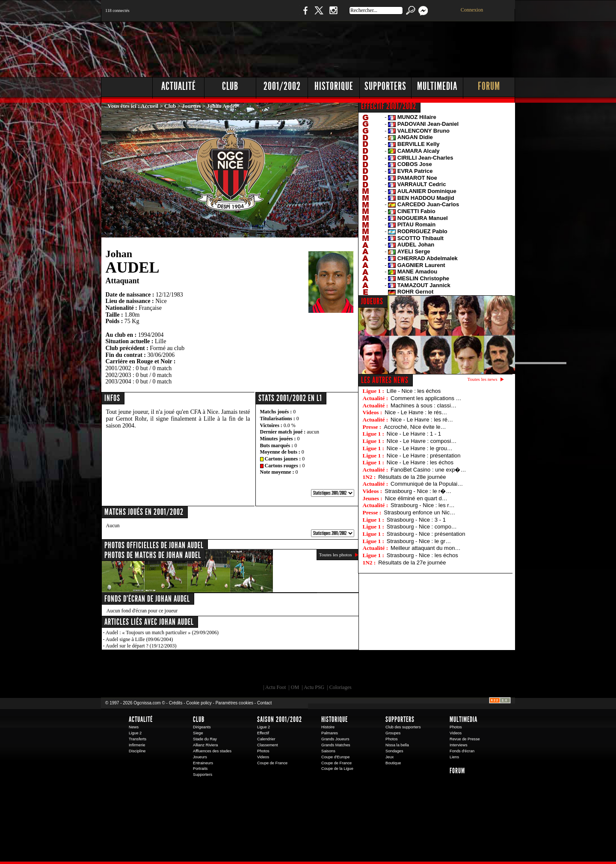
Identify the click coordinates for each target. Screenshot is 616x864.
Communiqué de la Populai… (427, 484)
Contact (264, 703)
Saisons (328, 751)
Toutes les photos (336, 555)
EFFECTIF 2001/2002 (389, 106)
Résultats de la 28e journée (412, 477)
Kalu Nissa (427, 669)
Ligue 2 (135, 733)
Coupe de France (272, 763)
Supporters (385, 86)
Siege (198, 733)
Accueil (150, 106)
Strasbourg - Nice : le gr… (419, 541)
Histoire (328, 727)
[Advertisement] (360, 47)
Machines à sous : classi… (423, 405)
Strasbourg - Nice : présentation (426, 534)
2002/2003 (118, 375)
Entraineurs (203, 763)
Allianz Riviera (205, 745)
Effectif (263, 733)
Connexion (472, 10)
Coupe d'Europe (335, 757)
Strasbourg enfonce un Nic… (419, 512)
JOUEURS (372, 301)
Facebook (304, 15)
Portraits (200, 769)
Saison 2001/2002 (280, 719)
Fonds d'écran (462, 751)
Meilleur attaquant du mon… (425, 548)
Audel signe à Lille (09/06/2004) (139, 639)
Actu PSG (314, 687)
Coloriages (341, 687)
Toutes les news (483, 379)
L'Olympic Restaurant (312, 669)
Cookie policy (199, 703)
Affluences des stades (212, 751)
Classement (268, 745)
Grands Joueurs (335, 739)
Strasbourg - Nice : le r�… (418, 491)
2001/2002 (282, 86)
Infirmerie (137, 745)
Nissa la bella (397, 745)
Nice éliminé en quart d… (416, 498)
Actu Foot (275, 687)
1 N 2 (244, 15)
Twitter (319, 15)
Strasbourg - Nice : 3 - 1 (416, 520)
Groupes (393, 733)
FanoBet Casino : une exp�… (428, 470)
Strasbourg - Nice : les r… (423, 505)
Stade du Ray (205, 739)
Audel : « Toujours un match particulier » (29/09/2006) (162, 632)
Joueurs (192, 106)
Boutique (277, 15)
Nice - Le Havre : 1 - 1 (414, 434)
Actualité (179, 86)
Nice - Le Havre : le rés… (416, 412)
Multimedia (437, 86)
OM (295, 687)
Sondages (394, 751)
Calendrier (266, 739)
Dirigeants (202, 727)
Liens (454, 757)
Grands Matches (336, 745)
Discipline (137, 751)
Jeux (389, 757)
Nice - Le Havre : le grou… (420, 448)
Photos (263, 751)
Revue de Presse (465, 739)
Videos (263, 757)
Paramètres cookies (234, 703)
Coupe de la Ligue (337, 769)
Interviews (459, 745)
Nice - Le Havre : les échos (420, 462)
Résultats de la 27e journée (412, 563)
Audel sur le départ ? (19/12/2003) (141, 646)
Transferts (138, 739)
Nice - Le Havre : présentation (424, 456)
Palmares (330, 733)
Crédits (176, 703)
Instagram (333, 15)
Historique (334, 86)
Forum (489, 86)
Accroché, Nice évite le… (415, 427)
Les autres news (385, 380)
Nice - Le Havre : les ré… (422, 420)
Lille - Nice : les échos (414, 391)
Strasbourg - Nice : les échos (422, 555)
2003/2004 (118, 382)
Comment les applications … (426, 398)
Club (230, 86)
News (134, 727)
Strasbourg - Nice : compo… (422, 527)
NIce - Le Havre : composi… (422, 441)
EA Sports (199, 669)
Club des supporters (403, 727)
